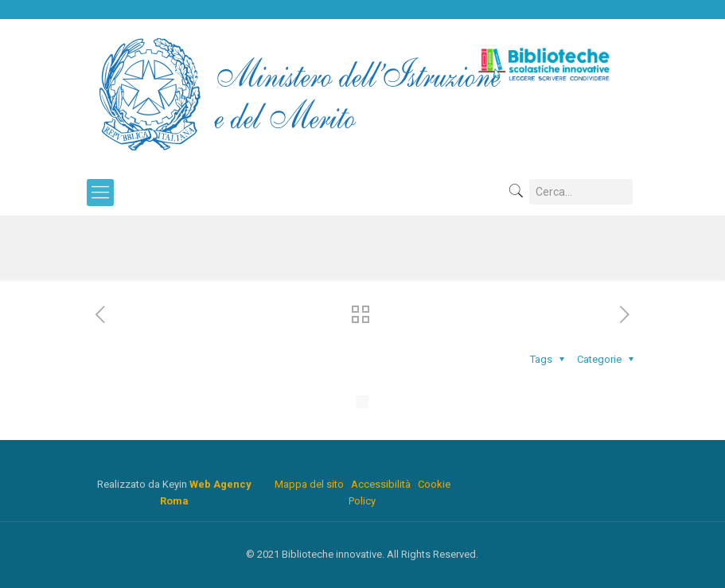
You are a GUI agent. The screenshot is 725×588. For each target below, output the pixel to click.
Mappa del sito (309, 484)
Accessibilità (381, 484)
